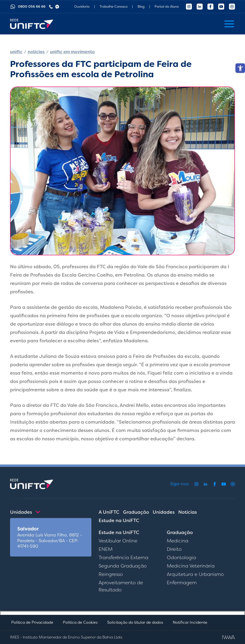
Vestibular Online (118, 541)
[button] (240, 68)
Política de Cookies (80, 622)
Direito (174, 549)
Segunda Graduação (123, 566)
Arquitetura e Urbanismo (195, 574)
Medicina (178, 541)
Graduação (136, 512)
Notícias (188, 512)
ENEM (106, 549)
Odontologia (181, 557)
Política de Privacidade (32, 622)
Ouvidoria (82, 6)
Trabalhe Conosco (114, 6)
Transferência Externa (123, 557)
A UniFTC (109, 512)
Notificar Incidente (190, 622)
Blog (141, 6)
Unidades (164, 512)
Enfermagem (182, 583)
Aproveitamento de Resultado (121, 586)
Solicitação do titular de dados (135, 622)
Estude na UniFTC (119, 520)
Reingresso (111, 574)
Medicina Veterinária (191, 566)
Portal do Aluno (167, 6)
